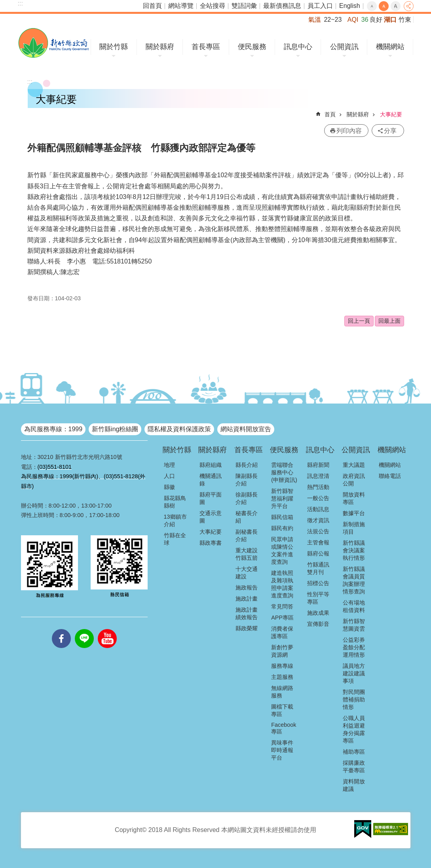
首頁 (330, 114)
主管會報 (318, 542)
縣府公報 (318, 553)
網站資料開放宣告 (246, 429)
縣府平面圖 (211, 498)
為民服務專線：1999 (53, 429)
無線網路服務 (282, 692)
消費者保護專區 (282, 632)
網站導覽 (181, 6)
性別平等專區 (318, 598)
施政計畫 (247, 599)
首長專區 (206, 47)
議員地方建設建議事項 (354, 673)
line (84, 629)
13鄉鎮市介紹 (175, 520)
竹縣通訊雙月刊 (318, 568)
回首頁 (152, 6)
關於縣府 (160, 47)
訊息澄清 (318, 476)
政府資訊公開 (354, 480)
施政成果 (318, 613)
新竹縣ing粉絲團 (115, 429)
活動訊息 (318, 509)
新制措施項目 (354, 528)
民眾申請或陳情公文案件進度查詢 (282, 551)
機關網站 (390, 47)
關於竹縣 (114, 47)
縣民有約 (282, 528)
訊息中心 (298, 47)
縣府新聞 (318, 465)
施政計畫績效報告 (247, 613)
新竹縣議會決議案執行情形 (354, 550)
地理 (169, 465)
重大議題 (354, 465)
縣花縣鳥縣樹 (175, 502)
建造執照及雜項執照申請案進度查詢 (282, 584)
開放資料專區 (354, 498)
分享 (409, 6)
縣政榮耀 (247, 628)
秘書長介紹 (247, 517)
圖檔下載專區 (282, 710)
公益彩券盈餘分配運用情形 (354, 647)
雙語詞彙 (244, 6)
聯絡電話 (390, 476)
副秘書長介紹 (247, 535)
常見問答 (282, 606)
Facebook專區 (284, 728)
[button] (363, 829)
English (349, 6)
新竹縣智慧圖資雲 (354, 625)
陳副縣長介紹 (247, 480)
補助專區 (354, 752)
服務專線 (282, 666)
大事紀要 (391, 114)
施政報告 (247, 588)
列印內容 (349, 131)
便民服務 (252, 47)
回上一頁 (359, 321)
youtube (107, 629)
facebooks (61, 629)
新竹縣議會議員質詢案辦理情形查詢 (354, 580)
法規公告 (318, 531)
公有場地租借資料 (354, 606)
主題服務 (282, 677)
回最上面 (389, 321)
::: (20, 3)
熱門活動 (318, 487)
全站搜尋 (213, 6)
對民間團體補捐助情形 (354, 699)
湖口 (390, 20)
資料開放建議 (354, 785)
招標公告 (318, 583)
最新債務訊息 (282, 6)
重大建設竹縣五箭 (247, 554)
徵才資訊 (318, 520)
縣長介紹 (247, 465)
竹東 (405, 20)
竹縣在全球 (175, 539)
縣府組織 (211, 465)
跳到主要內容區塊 (4, 4)
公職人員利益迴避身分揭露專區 (354, 729)
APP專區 (282, 618)
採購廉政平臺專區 (354, 767)
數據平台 (354, 513)
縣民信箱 (282, 517)
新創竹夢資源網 (282, 651)
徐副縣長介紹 (247, 498)
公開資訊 (344, 47)
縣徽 (169, 487)
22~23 (333, 20)
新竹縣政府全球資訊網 (54, 43)
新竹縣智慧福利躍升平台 (282, 498)
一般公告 (318, 498)
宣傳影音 (318, 624)
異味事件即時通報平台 (282, 750)
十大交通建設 (247, 573)
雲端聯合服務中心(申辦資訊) (284, 472)
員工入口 (320, 6)
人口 (169, 476)
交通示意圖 (211, 517)
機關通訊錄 (211, 480)
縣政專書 (211, 543)
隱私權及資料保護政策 (179, 429)
